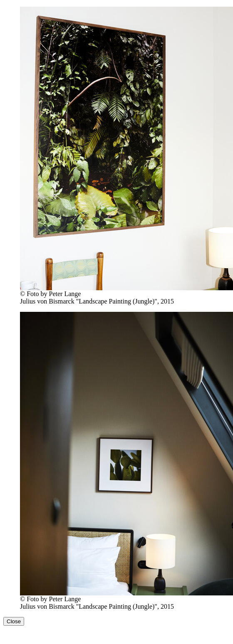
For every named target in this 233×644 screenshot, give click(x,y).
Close (14, 621)
